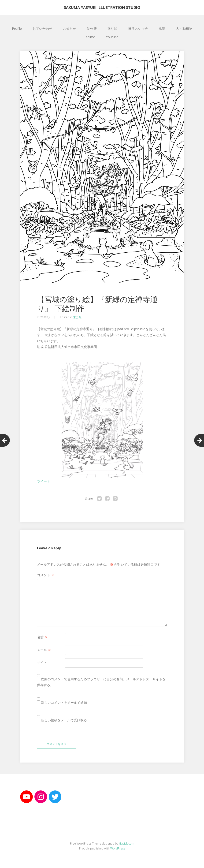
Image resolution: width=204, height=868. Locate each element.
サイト (42, 662)
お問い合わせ (42, 28)
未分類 (77, 317)
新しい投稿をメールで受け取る (64, 720)
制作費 (92, 28)
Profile (17, 28)
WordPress (118, 848)
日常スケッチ (138, 28)
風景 (162, 28)
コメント (46, 575)
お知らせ (70, 28)
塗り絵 (112, 28)
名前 (42, 637)
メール (44, 650)
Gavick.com (127, 844)
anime (90, 37)
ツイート (44, 481)
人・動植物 (184, 28)
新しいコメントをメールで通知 (64, 702)
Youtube (112, 37)
